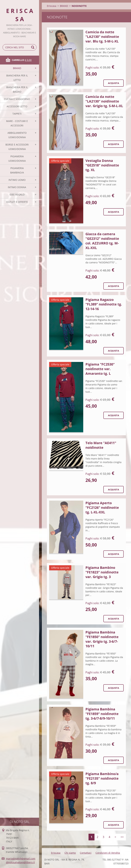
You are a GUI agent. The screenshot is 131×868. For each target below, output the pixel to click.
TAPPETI (17, 114)
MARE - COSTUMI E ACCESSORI (17, 123)
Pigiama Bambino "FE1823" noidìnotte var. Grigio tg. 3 (102, 572)
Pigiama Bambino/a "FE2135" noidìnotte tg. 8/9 (102, 778)
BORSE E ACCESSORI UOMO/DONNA (17, 147)
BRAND (17, 68)
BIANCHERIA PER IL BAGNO (17, 89)
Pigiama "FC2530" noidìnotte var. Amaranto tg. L (100, 369)
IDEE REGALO (17, 195)
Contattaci (86, 853)
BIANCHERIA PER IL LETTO (17, 78)
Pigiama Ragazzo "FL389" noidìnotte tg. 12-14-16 (104, 304)
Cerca (33, 47)
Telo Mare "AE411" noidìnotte (101, 445)
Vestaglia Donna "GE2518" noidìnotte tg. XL (102, 165)
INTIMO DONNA (17, 187)
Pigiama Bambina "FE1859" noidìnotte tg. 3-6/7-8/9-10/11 (102, 714)
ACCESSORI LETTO (17, 106)
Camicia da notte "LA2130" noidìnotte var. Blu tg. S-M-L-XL (102, 37)
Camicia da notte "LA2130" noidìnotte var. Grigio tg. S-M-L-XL (104, 101)
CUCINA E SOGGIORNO (17, 99)
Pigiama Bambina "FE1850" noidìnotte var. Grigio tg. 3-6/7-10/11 (102, 639)
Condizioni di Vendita (108, 853)
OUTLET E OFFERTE (17, 202)
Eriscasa (52, 6)
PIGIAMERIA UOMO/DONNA (17, 159)
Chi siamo (70, 853)
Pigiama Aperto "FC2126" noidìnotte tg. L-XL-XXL (102, 508)
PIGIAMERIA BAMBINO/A (17, 170)
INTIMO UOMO (17, 180)
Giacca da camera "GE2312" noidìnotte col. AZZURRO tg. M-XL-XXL (102, 241)
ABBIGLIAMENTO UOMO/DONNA (17, 135)
